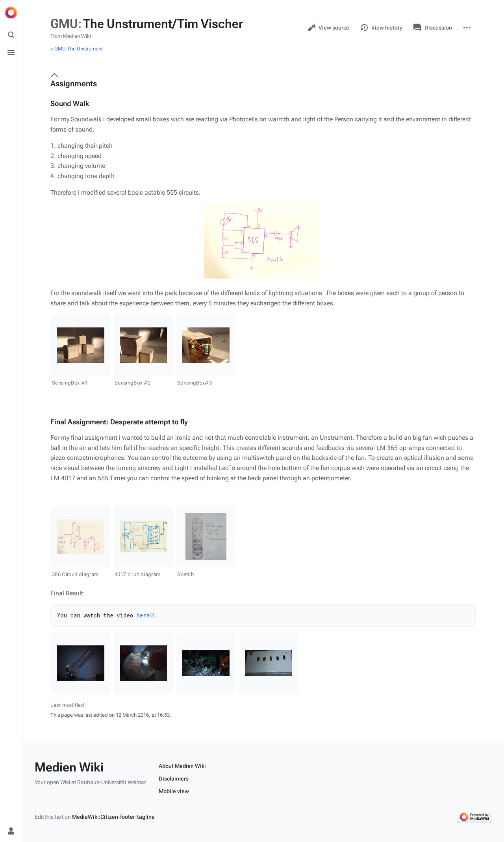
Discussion (433, 28)
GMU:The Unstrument (79, 49)
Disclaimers (174, 779)
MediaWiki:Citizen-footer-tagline (113, 817)
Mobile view (174, 791)
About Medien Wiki (182, 766)
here (143, 615)
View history (381, 28)
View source (328, 28)
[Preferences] (11, 814)
